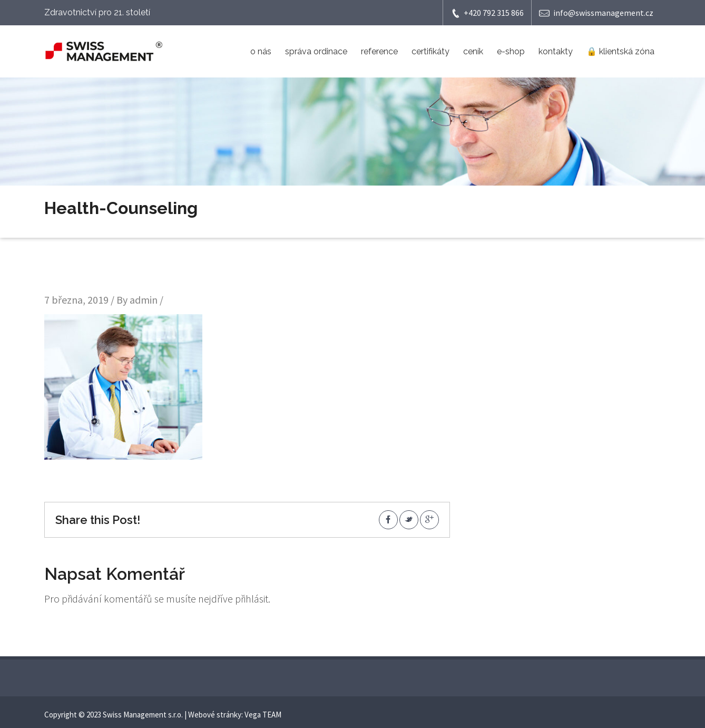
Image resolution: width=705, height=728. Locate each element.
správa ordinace (316, 51)
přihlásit (252, 599)
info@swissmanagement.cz (596, 13)
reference (379, 51)
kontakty (556, 51)
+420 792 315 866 (487, 13)
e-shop (511, 51)
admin (144, 300)
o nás (261, 51)
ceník (473, 51)
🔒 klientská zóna (620, 51)
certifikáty (430, 51)
